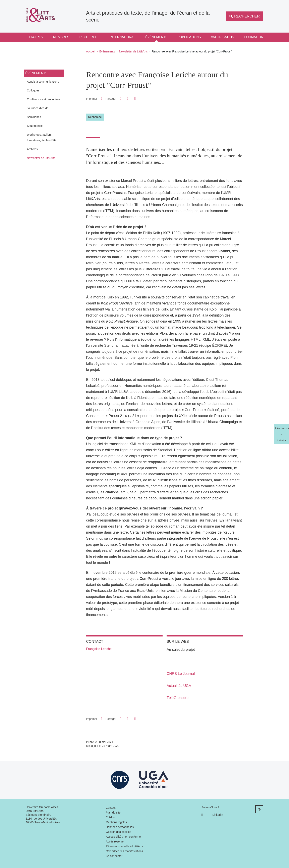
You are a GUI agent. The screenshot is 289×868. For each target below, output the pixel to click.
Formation (254, 37)
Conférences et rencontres (43, 99)
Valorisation (223, 37)
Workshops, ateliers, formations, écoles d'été (42, 137)
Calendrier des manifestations (124, 851)
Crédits (110, 817)
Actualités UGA (179, 686)
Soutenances (35, 126)
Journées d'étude (38, 108)
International (123, 37)
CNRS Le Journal (181, 674)
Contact (111, 808)
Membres (61, 37)
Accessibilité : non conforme (123, 837)
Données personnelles (120, 827)
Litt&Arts (34, 37)
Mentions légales (116, 822)
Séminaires (34, 117)
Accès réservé (115, 841)
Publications (189, 37)
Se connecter (114, 856)
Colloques (33, 90)
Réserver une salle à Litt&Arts (124, 846)
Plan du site (113, 813)
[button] (120, 98)
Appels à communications (43, 82)
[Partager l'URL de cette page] (135, 99)
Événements (156, 37)
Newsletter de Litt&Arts (133, 51)
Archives (32, 149)
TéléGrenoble (178, 698)
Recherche (89, 37)
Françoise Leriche (99, 649)
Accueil (91, 51)
